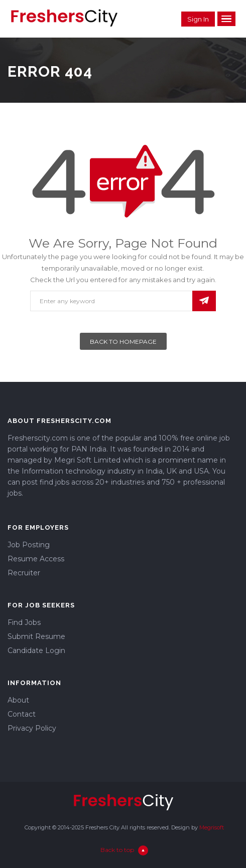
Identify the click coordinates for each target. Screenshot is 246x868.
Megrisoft (212, 827)
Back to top (124, 850)
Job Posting (29, 545)
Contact (22, 714)
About (18, 700)
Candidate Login (36, 650)
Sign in (198, 19)
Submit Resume (36, 636)
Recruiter (24, 573)
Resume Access (36, 559)
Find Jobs (24, 622)
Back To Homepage (123, 342)
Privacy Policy (32, 728)
